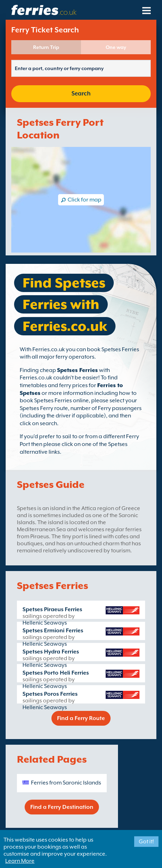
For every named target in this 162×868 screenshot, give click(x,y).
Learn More (20, 861)
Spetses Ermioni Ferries (53, 631)
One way (116, 47)
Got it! (146, 842)
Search (81, 94)
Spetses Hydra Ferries (51, 652)
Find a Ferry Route (81, 718)
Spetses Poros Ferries (50, 694)
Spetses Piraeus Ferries (52, 609)
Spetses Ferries (77, 370)
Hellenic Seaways (45, 623)
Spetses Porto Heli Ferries (56, 673)
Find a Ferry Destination (62, 807)
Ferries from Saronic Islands (66, 783)
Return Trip (46, 47)
